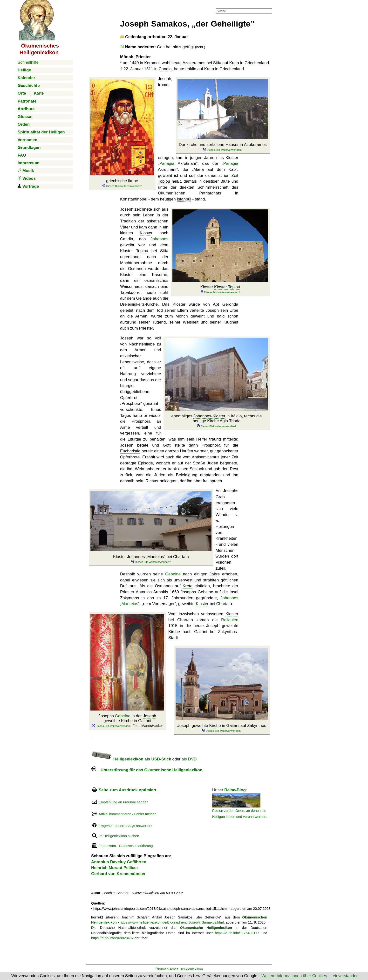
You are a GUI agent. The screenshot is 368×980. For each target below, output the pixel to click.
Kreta (187, 586)
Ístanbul (184, 199)
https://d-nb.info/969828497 (112, 938)
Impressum (107, 846)
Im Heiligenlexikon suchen (119, 836)
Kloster (220, 289)
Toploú (164, 181)
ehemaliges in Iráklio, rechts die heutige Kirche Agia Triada (216, 421)
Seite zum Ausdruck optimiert (127, 790)
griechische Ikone (122, 183)
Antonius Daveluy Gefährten (119, 862)
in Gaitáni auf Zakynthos (222, 728)
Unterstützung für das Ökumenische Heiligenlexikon (147, 770)
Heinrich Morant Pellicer (115, 868)
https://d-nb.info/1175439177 (237, 933)
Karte (39, 93)
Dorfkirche (188, 145)
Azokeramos (194, 63)
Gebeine (173, 574)
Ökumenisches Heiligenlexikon (179, 969)
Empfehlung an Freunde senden (123, 802)
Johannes (159, 239)
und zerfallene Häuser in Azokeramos (223, 147)
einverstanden (346, 976)
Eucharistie (130, 451)
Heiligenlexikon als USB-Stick (131, 759)
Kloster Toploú (227, 287)
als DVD (189, 759)
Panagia (167, 163)
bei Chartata (151, 559)
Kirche (174, 632)
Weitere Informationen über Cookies (294, 976)
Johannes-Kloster (209, 416)
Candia (165, 69)
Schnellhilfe (28, 62)
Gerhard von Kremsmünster (118, 874)
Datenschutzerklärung (136, 846)
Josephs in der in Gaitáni (127, 721)
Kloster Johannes (139, 557)
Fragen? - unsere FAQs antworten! (125, 826)
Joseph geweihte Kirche (130, 718)
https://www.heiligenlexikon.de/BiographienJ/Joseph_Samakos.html (172, 922)
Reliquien (230, 620)
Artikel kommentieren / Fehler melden (128, 814)
